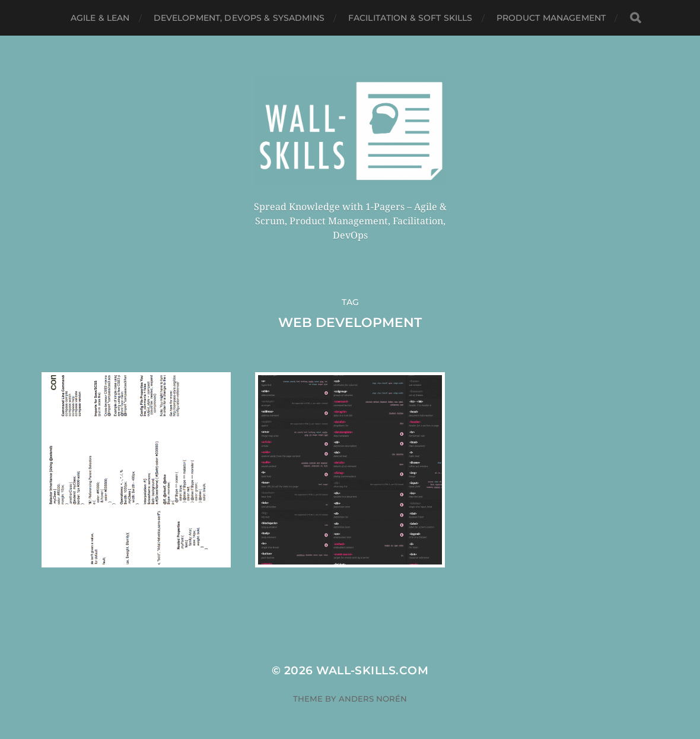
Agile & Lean (100, 18)
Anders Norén (373, 699)
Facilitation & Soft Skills (411, 18)
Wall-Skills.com (372, 670)
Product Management (551, 18)
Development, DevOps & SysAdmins (239, 18)
